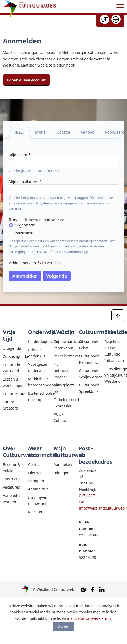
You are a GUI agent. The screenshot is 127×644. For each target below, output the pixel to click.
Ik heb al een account (26, 80)
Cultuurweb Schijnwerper (89, 374)
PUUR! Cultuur (60, 417)
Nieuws (35, 473)
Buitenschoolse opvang (38, 396)
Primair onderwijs (37, 353)
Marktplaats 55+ (64, 388)
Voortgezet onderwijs (38, 367)
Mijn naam (18, 155)
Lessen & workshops (12, 382)
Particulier (24, 233)
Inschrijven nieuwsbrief (38, 500)
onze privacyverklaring (91, 618)
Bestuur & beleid (12, 468)
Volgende (57, 276)
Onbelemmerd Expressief (64, 403)
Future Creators (10, 405)
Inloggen (36, 481)
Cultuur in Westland (12, 368)
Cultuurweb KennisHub (89, 359)
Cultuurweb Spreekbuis (89, 388)
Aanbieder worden (12, 499)
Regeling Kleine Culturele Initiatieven (114, 351)
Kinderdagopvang (38, 342)
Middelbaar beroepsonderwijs (38, 382)
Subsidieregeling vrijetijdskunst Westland (114, 375)
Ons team (11, 479)
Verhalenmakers (64, 356)
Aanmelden (25, 276)
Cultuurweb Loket (89, 345)
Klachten (36, 512)
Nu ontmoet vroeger (61, 371)
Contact (35, 465)
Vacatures (11, 487)
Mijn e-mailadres (24, 182)
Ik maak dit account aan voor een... (39, 220)
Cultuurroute (13, 394)
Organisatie (25, 225)
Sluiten (64, 626)
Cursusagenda (13, 356)
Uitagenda (12, 348)
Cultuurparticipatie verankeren (64, 345)
